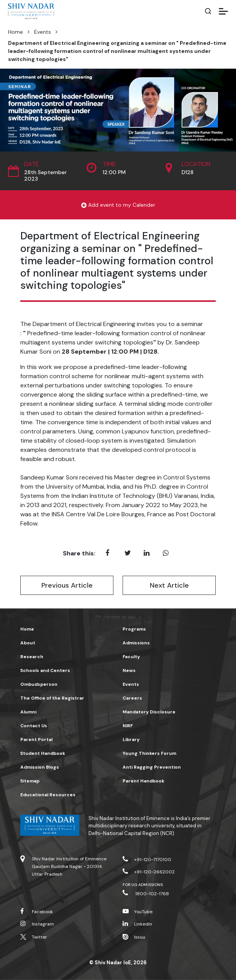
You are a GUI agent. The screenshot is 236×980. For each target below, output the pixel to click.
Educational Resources (48, 795)
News (129, 670)
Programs (134, 629)
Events (43, 32)
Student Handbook (43, 753)
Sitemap (30, 781)
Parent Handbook (143, 781)
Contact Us (34, 726)
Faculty (131, 657)
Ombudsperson (39, 684)
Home (16, 32)
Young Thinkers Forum (149, 753)
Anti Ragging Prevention (152, 767)
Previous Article (67, 585)
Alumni (28, 712)
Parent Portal (36, 740)
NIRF (128, 726)
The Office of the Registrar (52, 698)
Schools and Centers (45, 670)
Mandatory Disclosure (149, 712)
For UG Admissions (143, 885)
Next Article (169, 585)
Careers (132, 698)
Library (131, 740)
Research (32, 657)
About (28, 643)
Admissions (136, 643)
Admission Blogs (40, 767)
